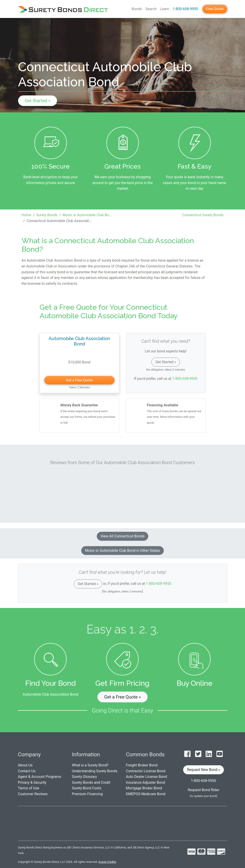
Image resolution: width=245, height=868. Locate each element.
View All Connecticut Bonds (123, 536)
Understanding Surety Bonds (95, 771)
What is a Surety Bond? (90, 765)
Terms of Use (29, 788)
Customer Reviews (33, 794)
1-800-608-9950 (185, 9)
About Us (25, 765)
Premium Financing (88, 794)
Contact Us (27, 771)
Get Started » (37, 101)
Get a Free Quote (79, 380)
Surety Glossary (84, 777)
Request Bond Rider (204, 790)
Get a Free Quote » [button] (122, 697)
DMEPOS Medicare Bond (146, 794)
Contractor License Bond (146, 771)
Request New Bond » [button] (203, 770)
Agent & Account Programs (40, 777)
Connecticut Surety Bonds (203, 215)
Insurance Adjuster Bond (146, 782)
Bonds (137, 9)
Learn (165, 9)
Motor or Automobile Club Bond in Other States (122, 551)
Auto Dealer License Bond (147, 777)
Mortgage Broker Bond (144, 788)
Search (151, 9)
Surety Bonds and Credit (91, 782)
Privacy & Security (32, 782)
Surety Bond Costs (87, 788)
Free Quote (215, 9)
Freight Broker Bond (142, 765)
